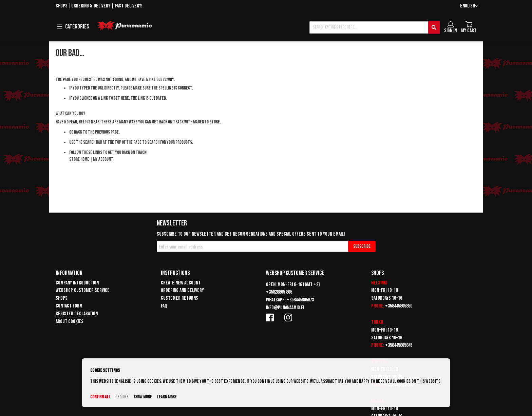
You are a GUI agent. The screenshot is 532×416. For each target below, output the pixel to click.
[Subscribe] (362, 246)
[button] (469, 6)
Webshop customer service (83, 290)
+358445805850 (399, 306)
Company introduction (77, 283)
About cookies (70, 322)
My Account (103, 159)
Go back (76, 132)
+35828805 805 (279, 292)
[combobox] (375, 27)
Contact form (69, 306)
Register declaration (77, 314)
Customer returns (179, 298)
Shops (62, 6)
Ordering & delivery (91, 6)
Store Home (79, 159)
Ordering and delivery (182, 290)
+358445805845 (399, 345)
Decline (122, 397)
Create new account (181, 283)
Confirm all (100, 397)
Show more (143, 397)
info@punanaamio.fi (285, 308)
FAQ (164, 306)
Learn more (167, 397)
